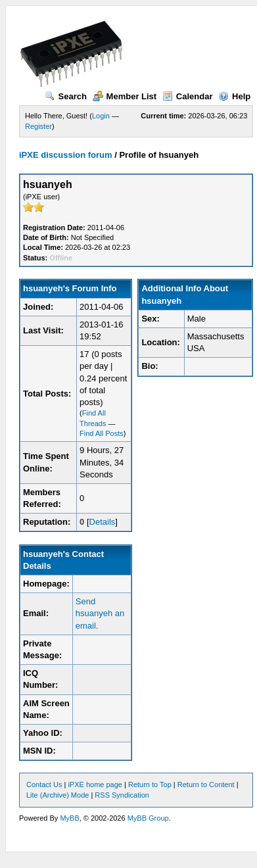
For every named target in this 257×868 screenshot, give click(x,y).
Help (234, 96)
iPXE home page (95, 784)
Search (66, 96)
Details (103, 522)
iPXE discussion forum (66, 155)
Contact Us (44, 784)
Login (101, 116)
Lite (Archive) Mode (58, 795)
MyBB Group (148, 818)
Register (38, 126)
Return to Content (206, 784)
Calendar (188, 96)
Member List (125, 96)
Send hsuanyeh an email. (100, 613)
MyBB (69, 818)
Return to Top (150, 784)
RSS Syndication (122, 795)
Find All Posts (102, 433)
